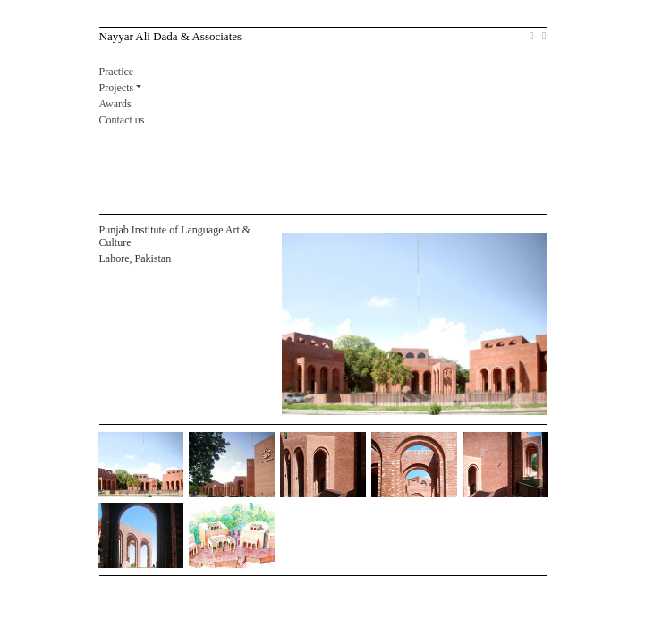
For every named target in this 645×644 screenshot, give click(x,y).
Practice (117, 72)
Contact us (122, 120)
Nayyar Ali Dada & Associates (171, 36)
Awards (115, 104)
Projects (117, 88)
